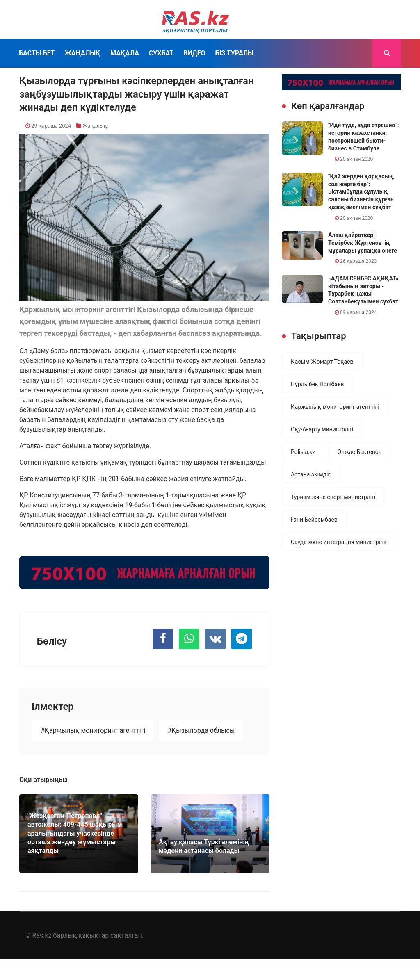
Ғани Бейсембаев (314, 520)
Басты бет (37, 53)
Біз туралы (234, 53)
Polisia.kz (303, 452)
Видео (194, 53)
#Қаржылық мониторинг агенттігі (93, 730)
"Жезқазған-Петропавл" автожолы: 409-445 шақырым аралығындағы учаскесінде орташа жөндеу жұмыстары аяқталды (75, 833)
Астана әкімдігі (311, 474)
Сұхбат (161, 53)
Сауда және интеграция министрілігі (340, 542)
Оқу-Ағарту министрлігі (322, 429)
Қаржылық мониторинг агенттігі (335, 407)
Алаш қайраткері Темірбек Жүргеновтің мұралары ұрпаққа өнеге (363, 243)
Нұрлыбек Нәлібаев (317, 384)
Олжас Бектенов (359, 452)
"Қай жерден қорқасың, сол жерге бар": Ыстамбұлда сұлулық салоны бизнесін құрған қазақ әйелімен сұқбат (361, 192)
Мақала (125, 53)
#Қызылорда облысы (201, 730)
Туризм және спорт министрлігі (333, 497)
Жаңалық (83, 53)
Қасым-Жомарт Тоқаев (322, 362)
